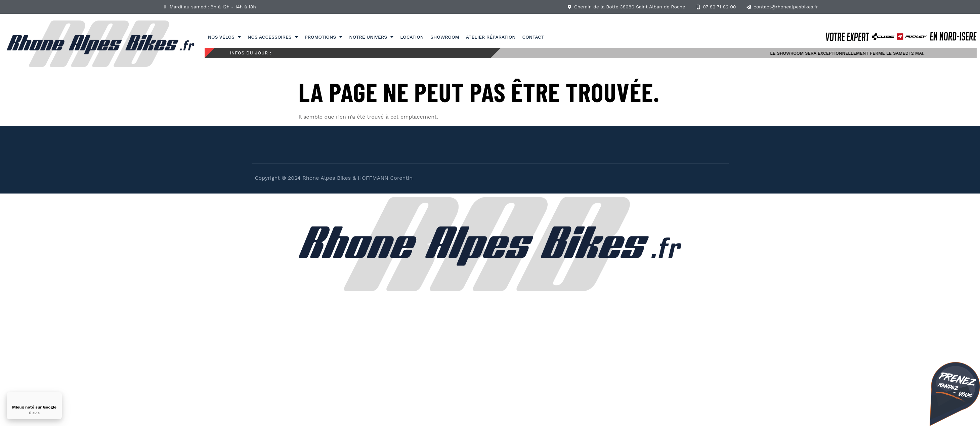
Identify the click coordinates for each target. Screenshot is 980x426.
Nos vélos (224, 37)
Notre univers (371, 37)
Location (412, 37)
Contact (533, 37)
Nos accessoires (273, 37)
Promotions (324, 37)
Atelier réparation (491, 37)
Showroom (445, 37)
